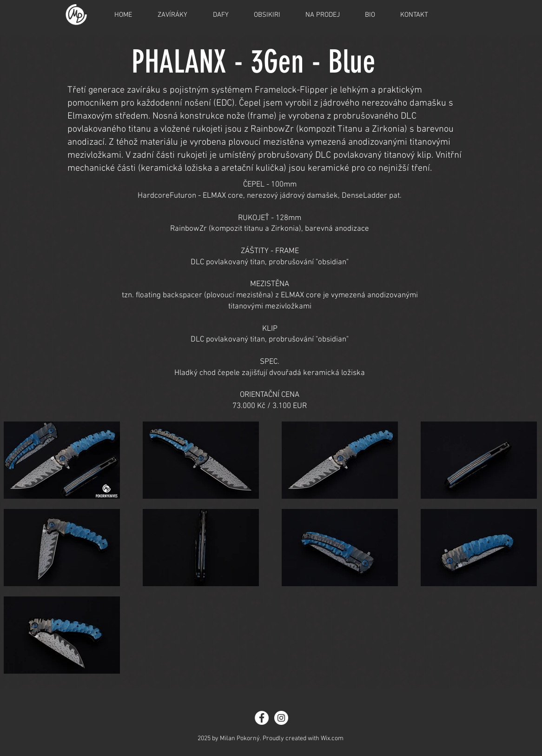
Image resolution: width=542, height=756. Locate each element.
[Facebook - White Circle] (262, 718)
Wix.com (332, 739)
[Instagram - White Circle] (281, 718)
